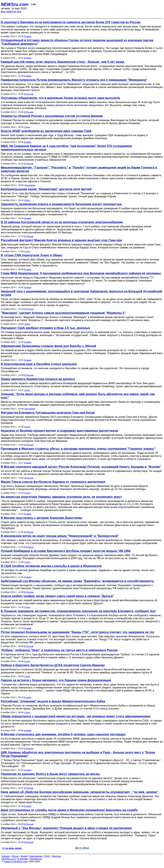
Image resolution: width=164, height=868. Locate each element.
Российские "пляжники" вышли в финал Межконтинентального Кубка (53, 701)
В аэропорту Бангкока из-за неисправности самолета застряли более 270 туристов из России (71, 22)
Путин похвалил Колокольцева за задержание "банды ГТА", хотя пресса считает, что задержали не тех (77, 632)
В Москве (23, 859)
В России (29, 94)
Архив (24, 856)
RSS (47, 856)
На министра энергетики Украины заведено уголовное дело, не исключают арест (61, 497)
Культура (29, 478)
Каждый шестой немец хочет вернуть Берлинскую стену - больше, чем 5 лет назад (62, 62)
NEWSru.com (15, 4)
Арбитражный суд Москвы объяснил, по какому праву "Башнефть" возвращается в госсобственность (77, 581)
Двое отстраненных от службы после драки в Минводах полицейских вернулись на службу (69, 810)
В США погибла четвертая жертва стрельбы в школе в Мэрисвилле (51, 566)
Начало (6, 856)
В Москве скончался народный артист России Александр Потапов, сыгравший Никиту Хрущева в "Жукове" (81, 467)
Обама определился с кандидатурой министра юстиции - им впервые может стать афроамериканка (76, 716)
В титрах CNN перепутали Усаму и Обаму (32, 255)
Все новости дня (11, 11)
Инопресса (36, 859)
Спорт (27, 127)
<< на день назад (12, 848)
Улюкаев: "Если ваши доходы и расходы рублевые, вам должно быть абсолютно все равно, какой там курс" (78, 396)
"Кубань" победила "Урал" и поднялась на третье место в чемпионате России (59, 650)
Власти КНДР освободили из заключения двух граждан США (46, 131)
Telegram (56, 856)
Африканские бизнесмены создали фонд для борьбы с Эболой (48, 346)
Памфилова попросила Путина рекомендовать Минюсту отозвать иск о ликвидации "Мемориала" (74, 80)
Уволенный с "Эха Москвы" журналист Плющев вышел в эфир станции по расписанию (66, 828)
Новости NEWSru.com (16, 861)
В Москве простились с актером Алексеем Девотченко (41, 518)
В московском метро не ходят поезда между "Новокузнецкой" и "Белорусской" (60, 536)
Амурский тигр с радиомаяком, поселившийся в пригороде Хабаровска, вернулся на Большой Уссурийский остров (81, 293)
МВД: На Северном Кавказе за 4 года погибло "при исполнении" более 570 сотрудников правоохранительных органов (66, 148)
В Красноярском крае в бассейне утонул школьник (39, 364)
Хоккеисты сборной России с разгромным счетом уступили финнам (52, 116)
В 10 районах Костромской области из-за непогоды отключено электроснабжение (62, 222)
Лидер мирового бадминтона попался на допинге (38, 379)
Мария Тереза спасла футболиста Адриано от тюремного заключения (53, 482)
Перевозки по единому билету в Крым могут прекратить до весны (50, 774)
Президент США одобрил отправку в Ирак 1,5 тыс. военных (45, 328)
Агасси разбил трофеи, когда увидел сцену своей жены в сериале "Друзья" (57, 596)
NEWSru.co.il (9, 859)
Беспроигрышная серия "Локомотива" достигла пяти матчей (46, 189)
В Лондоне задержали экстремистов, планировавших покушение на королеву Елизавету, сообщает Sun (78, 611)
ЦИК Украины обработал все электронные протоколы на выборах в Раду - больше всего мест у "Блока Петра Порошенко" (78, 754)
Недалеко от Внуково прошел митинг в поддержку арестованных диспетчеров (59, 431)
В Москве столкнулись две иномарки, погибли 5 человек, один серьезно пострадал (63, 734)
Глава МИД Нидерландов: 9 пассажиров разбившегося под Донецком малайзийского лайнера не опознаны (81, 273)
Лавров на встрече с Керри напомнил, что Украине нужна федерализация (56, 680)
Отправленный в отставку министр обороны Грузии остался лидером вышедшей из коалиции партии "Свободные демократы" (77, 42)
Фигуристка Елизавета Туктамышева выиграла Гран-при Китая (48, 413)
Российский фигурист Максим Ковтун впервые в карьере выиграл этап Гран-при (61, 240)
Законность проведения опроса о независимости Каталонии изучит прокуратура (61, 204)
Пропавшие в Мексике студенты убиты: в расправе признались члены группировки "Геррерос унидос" (78, 449)
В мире (28, 36)
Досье (15, 856)
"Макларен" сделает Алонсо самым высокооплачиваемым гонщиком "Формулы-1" (63, 313)
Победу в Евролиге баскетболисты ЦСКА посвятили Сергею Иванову (53, 665)
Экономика (30, 185)
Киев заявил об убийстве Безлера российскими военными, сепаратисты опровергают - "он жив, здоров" (79, 792)
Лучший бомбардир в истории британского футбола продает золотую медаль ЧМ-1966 (66, 551)
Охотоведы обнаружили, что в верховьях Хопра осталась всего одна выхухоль (60, 98)
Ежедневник (36, 856)
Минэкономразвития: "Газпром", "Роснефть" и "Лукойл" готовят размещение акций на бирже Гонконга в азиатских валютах (79, 169)
